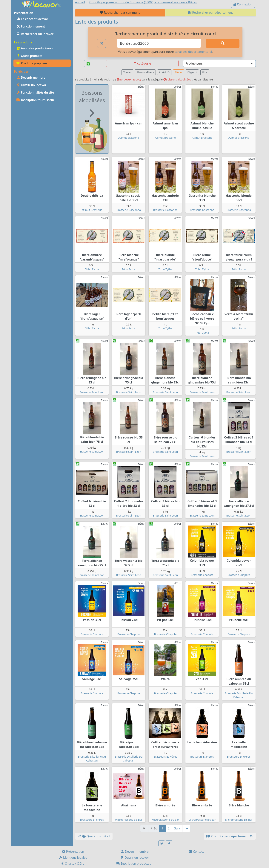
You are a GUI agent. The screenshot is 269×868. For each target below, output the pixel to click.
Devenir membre (31, 77)
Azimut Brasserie (129, 138)
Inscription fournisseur (35, 100)
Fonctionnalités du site (35, 92)
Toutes (127, 72)
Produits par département (230, 836)
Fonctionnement (31, 26)
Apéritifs (164, 72)
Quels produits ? (94, 836)
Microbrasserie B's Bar (129, 820)
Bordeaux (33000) (129, 79)
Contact (196, 852)
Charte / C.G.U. (73, 864)
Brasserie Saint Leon (92, 392)
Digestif (192, 72)
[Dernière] (186, 828)
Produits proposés (32, 63)
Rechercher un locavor (35, 34)
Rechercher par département (210, 13)
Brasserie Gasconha (129, 210)
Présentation (73, 852)
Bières (179, 72)
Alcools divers (145, 72)
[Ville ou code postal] (159, 43)
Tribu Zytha (92, 269)
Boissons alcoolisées (177, 79)
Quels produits (29, 56)
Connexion (243, 4)
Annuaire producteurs (35, 48)
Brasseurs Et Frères (165, 757)
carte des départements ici (193, 52)
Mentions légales (73, 858)
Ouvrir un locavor (31, 85)
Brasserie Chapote (202, 575)
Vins (205, 72)
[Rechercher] (223, 43)
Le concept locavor (32, 19)
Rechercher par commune (120, 13)
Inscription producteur (135, 864)
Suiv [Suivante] (177, 828)
